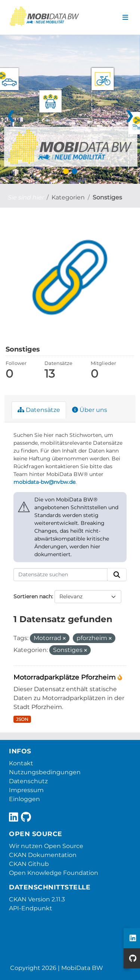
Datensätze (39, 410)
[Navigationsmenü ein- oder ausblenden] (125, 18)
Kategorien (68, 197)
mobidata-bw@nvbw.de (44, 482)
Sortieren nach (33, 596)
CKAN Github (29, 864)
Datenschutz (28, 781)
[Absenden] (117, 575)
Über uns (90, 410)
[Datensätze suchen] (60, 575)
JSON (22, 719)
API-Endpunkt (31, 908)
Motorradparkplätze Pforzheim (66, 677)
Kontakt (21, 763)
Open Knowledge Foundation (54, 873)
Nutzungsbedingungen (45, 772)
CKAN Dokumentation (43, 855)
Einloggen (24, 799)
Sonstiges (107, 197)
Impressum (26, 790)
